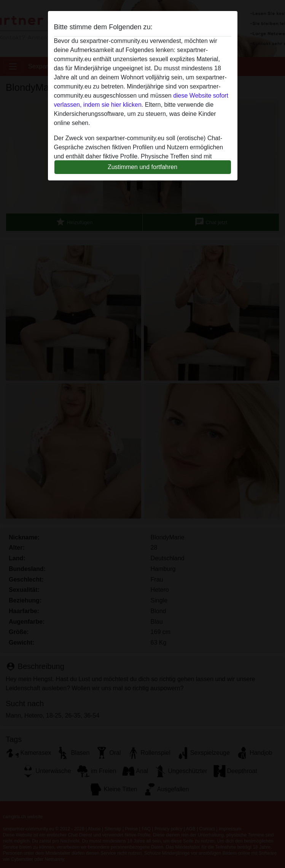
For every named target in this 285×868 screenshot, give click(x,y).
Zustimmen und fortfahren (142, 167)
